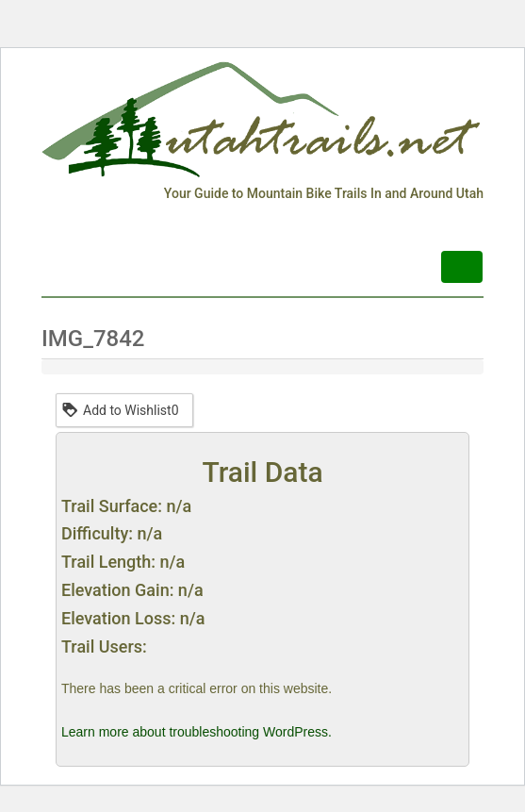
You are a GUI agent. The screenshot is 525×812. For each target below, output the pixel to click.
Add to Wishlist (120, 409)
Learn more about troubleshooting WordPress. (197, 732)
